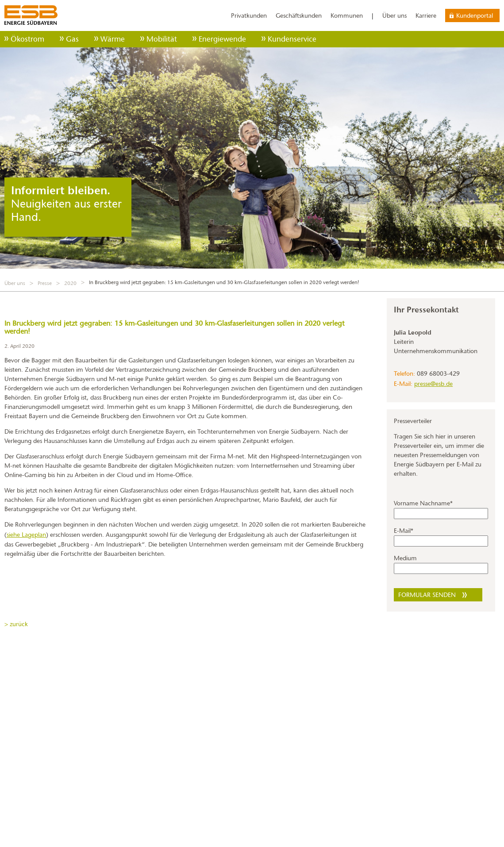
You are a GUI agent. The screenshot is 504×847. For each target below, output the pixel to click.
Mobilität (162, 39)
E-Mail (404, 531)
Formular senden (427, 595)
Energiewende (222, 39)
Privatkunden (249, 15)
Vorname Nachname (423, 503)
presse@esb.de (433, 384)
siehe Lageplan (26, 535)
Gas (72, 39)
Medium (405, 558)
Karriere (426, 15)
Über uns (394, 15)
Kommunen (347, 15)
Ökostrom (27, 39)
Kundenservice (292, 39)
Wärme (113, 39)
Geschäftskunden (299, 15)
